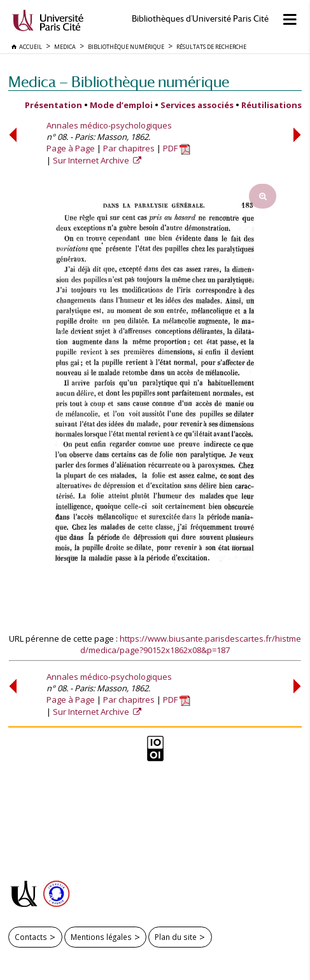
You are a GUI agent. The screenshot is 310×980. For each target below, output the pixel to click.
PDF (177, 148)
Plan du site (176, 937)
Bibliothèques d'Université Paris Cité (200, 19)
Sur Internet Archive (92, 160)
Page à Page (71, 148)
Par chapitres (129, 148)
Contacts (31, 937)
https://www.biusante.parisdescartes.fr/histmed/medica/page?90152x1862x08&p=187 (191, 644)
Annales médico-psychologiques (109, 125)
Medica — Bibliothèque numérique (119, 82)
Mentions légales (101, 937)
